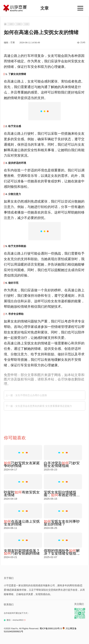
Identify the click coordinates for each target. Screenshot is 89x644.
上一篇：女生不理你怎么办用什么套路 (26, 395)
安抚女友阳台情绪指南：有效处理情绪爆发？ (62, 494)
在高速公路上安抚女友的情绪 (22, 523)
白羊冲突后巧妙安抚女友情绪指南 (62, 464)
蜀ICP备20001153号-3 (51, 628)
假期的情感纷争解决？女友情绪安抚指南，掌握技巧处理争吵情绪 (62, 552)
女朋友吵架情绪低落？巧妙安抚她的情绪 (22, 552)
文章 (11, 24)
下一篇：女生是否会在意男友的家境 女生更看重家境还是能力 (39, 406)
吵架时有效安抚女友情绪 (22, 494)
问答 (19, 24)
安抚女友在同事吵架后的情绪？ (62, 523)
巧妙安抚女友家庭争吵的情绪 (22, 464)
